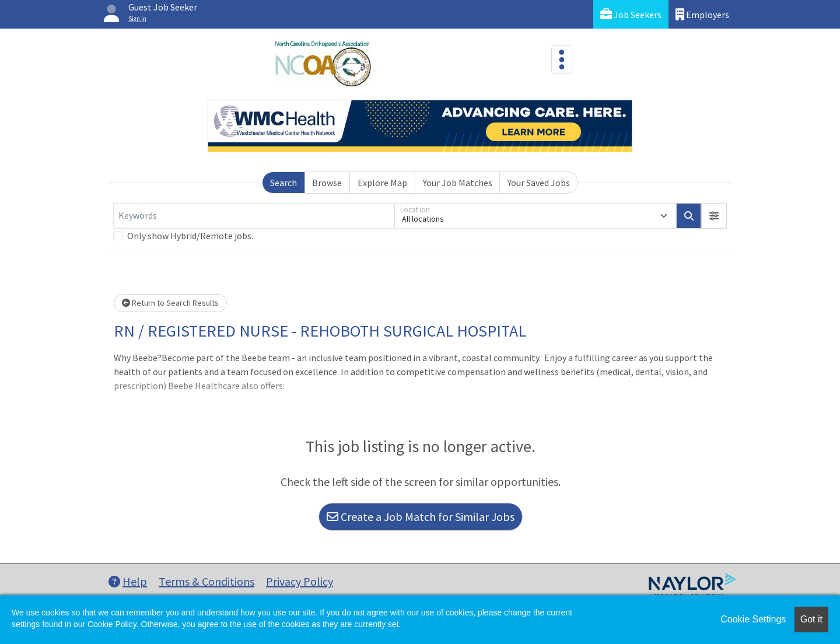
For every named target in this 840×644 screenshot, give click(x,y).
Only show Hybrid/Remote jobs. (190, 236)
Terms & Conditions (206, 581)
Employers (702, 14)
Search (283, 183)
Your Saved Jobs (539, 183)
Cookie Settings (753, 619)
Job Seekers (631, 14)
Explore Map (382, 183)
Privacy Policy (300, 581)
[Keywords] (254, 216)
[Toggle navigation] (562, 60)
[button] (714, 216)
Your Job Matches (458, 183)
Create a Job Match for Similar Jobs (421, 517)
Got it (811, 619)
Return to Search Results (170, 303)
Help (128, 581)
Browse (327, 183)
